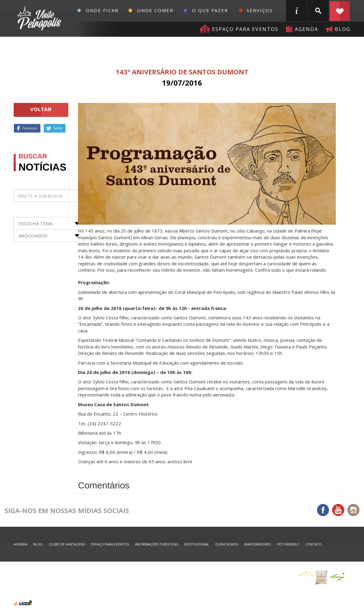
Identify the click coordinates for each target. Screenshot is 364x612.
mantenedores (258, 544)
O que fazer (210, 10)
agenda (307, 29)
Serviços (260, 10)
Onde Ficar (102, 10)
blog (343, 29)
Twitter (55, 128)
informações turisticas (297, 11)
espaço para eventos (110, 544)
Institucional (197, 544)
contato (314, 544)
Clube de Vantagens (67, 544)
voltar (41, 110)
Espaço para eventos (245, 29)
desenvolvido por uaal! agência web (23, 603)
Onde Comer (155, 10)
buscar (318, 11)
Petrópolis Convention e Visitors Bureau (38, 19)
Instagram (353, 510)
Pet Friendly (288, 544)
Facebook (27, 128)
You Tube (338, 510)
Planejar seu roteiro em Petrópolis (340, 11)
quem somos (227, 544)
